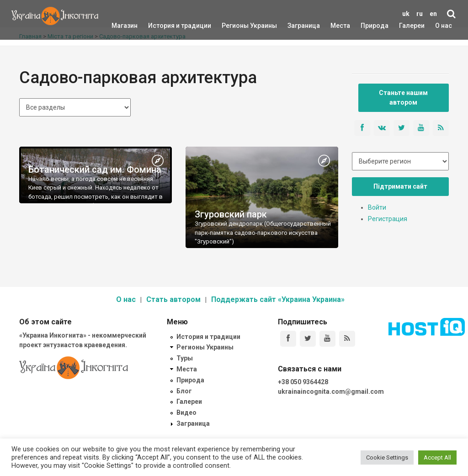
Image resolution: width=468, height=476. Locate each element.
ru (420, 14)
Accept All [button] (437, 457)
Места (335, 26)
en (433, 14)
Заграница (296, 26)
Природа (368, 26)
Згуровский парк (231, 214)
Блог (184, 391)
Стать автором (173, 299)
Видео (186, 413)
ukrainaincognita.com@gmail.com (331, 391)
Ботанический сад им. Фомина (95, 169)
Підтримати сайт (400, 186)
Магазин (125, 26)
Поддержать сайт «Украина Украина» (278, 299)
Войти (377, 207)
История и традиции (164, 26)
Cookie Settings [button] (387, 457)
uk (406, 14)
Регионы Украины (236, 26)
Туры (185, 358)
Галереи (412, 26)
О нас (444, 26)
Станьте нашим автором (403, 98)
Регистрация (388, 219)
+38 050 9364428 (303, 382)
